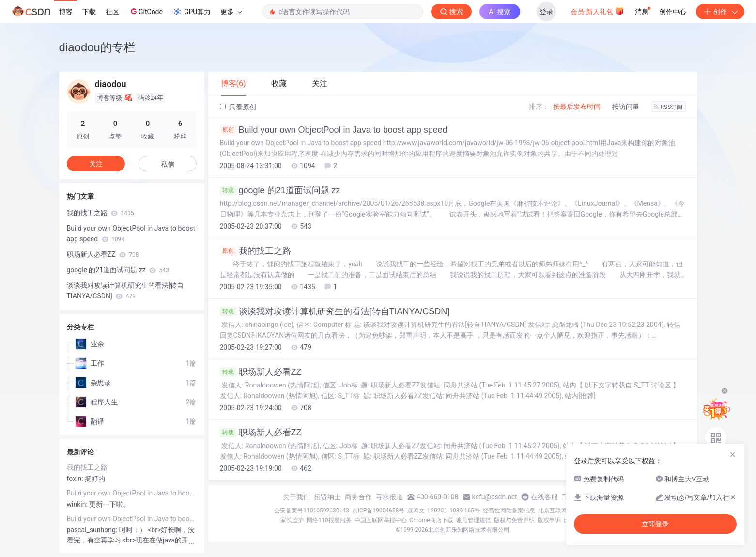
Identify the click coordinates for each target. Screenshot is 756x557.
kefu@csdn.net (495, 497)
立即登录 (655, 524)
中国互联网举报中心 (381, 520)
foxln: (76, 479)
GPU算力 (192, 12)
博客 (66, 12)
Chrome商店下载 (432, 520)
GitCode (146, 11)
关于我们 (296, 497)
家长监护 (292, 520)
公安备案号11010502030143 (311, 511)
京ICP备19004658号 (378, 511)
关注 (96, 164)
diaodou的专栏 (97, 47)
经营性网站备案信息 (509, 511)
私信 (168, 164)
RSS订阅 (668, 107)
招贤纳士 (327, 497)
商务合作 (358, 497)
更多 (231, 12)
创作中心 (673, 12)
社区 (112, 12)
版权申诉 (549, 520)
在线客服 (544, 497)
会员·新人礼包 (597, 11)
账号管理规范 (474, 520)
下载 (89, 12)
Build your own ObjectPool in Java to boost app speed (334, 130)
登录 (546, 12)
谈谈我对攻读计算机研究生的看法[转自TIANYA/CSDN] (335, 311)
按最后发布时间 (577, 107)
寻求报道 (389, 497)
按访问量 (626, 107)
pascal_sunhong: (93, 530)
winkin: (78, 504)
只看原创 (238, 107)
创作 (720, 12)
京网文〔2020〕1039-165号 (444, 511)
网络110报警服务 (329, 520)
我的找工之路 (255, 251)
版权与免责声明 (514, 520)
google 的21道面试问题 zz (280, 190)
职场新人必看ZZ (261, 372)
